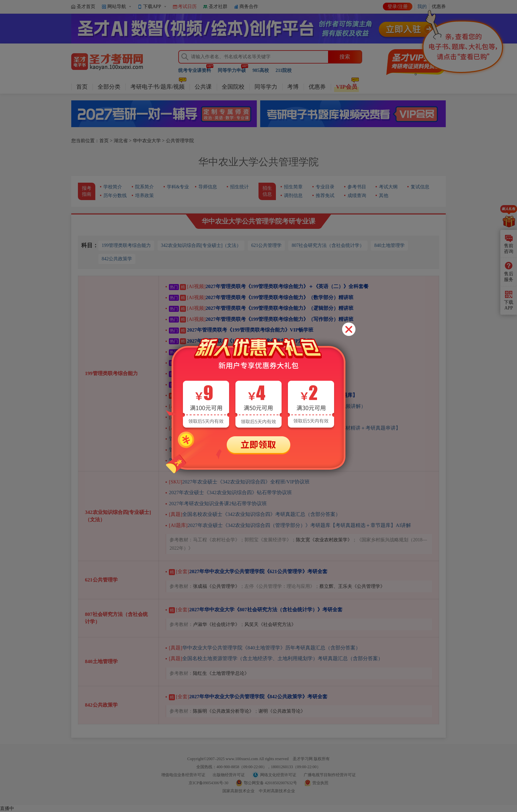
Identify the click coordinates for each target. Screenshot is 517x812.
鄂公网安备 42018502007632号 (270, 783)
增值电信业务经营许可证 (183, 775)
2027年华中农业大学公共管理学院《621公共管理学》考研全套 (248, 571)
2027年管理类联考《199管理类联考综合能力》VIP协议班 (248, 384)
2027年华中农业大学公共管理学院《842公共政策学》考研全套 (248, 697)
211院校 (284, 70)
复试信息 (420, 187)
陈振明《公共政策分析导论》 (223, 711)
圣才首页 (86, 7)
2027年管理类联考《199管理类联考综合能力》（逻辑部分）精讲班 (261, 308)
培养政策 (144, 196)
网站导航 (117, 7)
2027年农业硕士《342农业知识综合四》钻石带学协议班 (230, 492)
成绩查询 (357, 196)
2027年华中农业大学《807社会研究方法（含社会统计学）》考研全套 (256, 610)
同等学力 (266, 87)
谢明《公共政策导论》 (282, 711)
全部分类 (109, 87)
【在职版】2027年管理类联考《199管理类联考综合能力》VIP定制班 (254, 363)
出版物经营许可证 (229, 775)
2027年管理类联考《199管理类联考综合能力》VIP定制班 (241, 341)
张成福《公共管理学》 (216, 586)
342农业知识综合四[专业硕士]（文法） (201, 245)
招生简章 (293, 187)
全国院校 (233, 87)
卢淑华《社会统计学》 (216, 624)
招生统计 (239, 187)
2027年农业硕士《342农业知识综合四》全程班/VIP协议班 (239, 482)
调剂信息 (293, 196)
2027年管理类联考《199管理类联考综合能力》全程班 (237, 373)
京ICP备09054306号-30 (209, 783)
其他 (384, 196)
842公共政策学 (117, 259)
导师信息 (208, 187)
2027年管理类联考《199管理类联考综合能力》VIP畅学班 (241, 330)
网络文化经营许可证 (278, 775)
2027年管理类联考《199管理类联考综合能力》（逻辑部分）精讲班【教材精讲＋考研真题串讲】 (285, 428)
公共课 (203, 87)
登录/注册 (398, 7)
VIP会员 (346, 87)
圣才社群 (218, 7)
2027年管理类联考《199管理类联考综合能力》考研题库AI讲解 (250, 417)
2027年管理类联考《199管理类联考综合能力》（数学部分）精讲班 (261, 297)
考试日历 (187, 7)
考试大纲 (388, 187)
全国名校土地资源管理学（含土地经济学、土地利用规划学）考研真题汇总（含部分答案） (276, 658)
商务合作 (249, 7)
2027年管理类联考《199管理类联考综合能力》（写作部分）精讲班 (261, 319)
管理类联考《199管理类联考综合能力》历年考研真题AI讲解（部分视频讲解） (267, 406)
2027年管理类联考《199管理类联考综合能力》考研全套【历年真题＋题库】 (263, 395)
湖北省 (121, 141)
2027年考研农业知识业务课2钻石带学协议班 (218, 504)
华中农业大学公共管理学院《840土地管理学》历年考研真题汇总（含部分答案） (265, 648)
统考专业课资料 (195, 70)
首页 (82, 87)
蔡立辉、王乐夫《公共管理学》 (352, 586)
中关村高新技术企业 (277, 791)
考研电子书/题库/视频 (158, 87)
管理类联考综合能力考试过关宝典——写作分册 (222, 450)
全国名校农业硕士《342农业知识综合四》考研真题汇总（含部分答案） (255, 514)
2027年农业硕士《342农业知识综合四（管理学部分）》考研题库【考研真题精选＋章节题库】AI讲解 (290, 525)
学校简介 (113, 187)
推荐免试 (325, 196)
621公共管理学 (266, 245)
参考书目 (357, 187)
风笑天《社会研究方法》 (270, 624)
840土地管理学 (389, 245)
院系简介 (144, 187)
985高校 (261, 70)
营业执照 (320, 783)
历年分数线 (115, 196)
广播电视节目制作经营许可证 (330, 775)
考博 (293, 87)
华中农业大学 (147, 141)
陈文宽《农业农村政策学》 (324, 540)
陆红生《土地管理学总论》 (221, 673)
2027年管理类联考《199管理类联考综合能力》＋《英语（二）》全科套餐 (269, 286)
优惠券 (317, 87)
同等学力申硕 (232, 70)
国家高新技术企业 (238, 791)
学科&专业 (178, 187)
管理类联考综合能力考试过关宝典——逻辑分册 (222, 460)
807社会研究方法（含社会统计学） (328, 245)
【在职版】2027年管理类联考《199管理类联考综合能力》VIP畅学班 (254, 352)
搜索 (345, 57)
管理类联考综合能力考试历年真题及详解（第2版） (225, 439)
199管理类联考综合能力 (126, 245)
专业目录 (325, 187)
